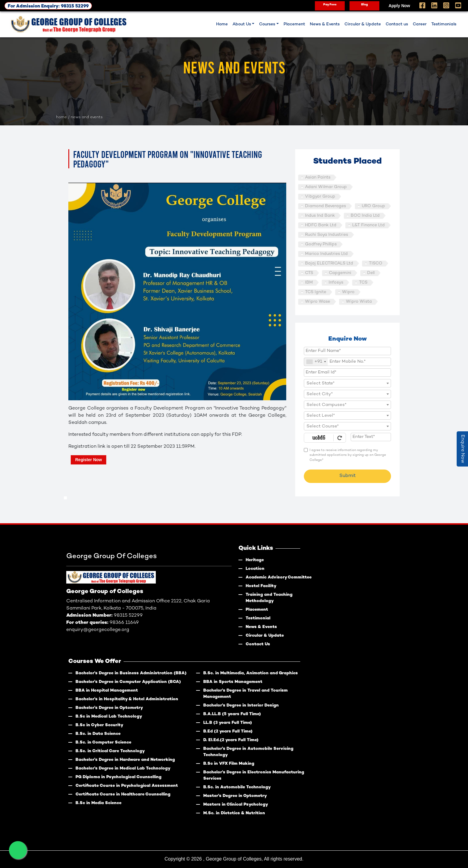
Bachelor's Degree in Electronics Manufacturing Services (254, 775)
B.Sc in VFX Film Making (229, 764)
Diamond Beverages (325, 206)
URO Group (373, 206)
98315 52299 (128, 616)
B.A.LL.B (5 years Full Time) (232, 714)
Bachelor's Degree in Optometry (109, 708)
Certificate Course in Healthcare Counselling (123, 794)
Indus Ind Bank (320, 216)
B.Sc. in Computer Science (103, 742)
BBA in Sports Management (233, 682)
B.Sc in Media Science (98, 803)
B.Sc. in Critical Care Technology (110, 751)
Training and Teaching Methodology (269, 598)
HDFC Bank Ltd (321, 225)
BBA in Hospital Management (107, 691)
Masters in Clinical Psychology (236, 805)
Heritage (255, 560)
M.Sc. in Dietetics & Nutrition (234, 813)
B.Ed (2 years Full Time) (228, 731)
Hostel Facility (261, 586)
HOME (61, 117)
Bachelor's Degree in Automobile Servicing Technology (248, 752)
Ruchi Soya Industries (327, 235)
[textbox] (347, 384)
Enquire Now (462, 449)
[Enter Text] (371, 437)
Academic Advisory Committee (279, 577)
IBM (309, 283)
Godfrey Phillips (321, 244)
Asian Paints (318, 177)
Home (222, 24)
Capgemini (340, 273)
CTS (309, 273)
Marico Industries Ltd (326, 254)
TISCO (376, 263)
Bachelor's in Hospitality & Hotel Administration (127, 699)
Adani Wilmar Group (326, 187)
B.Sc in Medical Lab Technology (109, 717)
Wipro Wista (359, 302)
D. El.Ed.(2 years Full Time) (231, 740)
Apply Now (399, 6)
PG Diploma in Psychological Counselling (118, 777)
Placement (294, 24)
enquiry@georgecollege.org (98, 630)
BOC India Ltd (365, 216)
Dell (371, 273)
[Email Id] (347, 373)
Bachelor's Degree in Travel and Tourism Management (245, 694)
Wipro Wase (318, 302)
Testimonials (444, 24)
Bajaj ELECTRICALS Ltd (329, 263)
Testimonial (258, 618)
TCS (363, 283)
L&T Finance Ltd (368, 225)
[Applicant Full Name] (347, 351)
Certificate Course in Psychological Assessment (127, 786)
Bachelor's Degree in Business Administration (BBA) (131, 673)
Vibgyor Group (320, 197)
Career (420, 24)
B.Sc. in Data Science (98, 734)
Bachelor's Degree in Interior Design (241, 705)
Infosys (336, 283)
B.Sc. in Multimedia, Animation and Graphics (251, 673)
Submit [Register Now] (348, 476)
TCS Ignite (316, 292)
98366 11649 (124, 623)
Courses (267, 24)
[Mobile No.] (347, 362)
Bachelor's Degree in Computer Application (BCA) (128, 682)
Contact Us (258, 644)
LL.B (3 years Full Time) (228, 723)
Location (255, 569)
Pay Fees (330, 5)
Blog (364, 5)
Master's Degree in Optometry (235, 796)
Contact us (397, 24)
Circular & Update (363, 24)
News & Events (325, 24)
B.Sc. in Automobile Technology (237, 787)
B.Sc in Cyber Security (99, 725)
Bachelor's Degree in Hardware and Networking (125, 760)
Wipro (348, 292)
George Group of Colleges (234, 859)
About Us (242, 24)
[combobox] (316, 362)
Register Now (88, 460)
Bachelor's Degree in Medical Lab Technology (123, 768)
